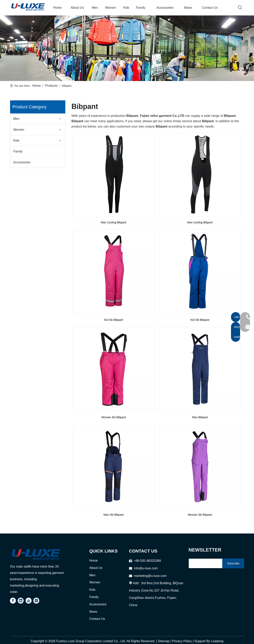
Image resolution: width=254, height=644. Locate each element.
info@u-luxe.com (146, 568)
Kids (16, 141)
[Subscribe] (233, 563)
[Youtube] (29, 601)
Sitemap (164, 641)
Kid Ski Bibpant (114, 320)
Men (16, 119)
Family (18, 151)
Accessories (22, 162)
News (93, 612)
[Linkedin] (21, 601)
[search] (205, 563)
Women (19, 130)
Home (94, 561)
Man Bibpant (200, 417)
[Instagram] (36, 601)
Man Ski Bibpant (114, 515)
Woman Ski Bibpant (114, 417)
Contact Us (97, 619)
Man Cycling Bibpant (114, 222)
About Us (96, 568)
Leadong (217, 641)
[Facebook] (13, 601)
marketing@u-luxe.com (148, 576)
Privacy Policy (182, 641)
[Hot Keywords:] (240, 8)
